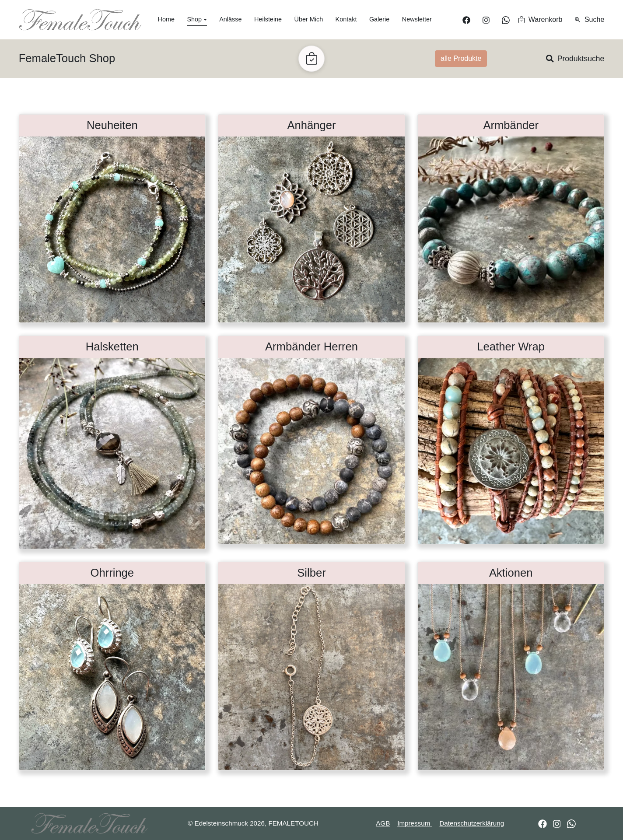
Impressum (415, 823)
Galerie (379, 19)
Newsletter (417, 19)
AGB (383, 823)
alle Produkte (461, 58)
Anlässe (230, 19)
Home (166, 19)
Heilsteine (268, 19)
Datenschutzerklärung (472, 823)
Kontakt (346, 19)
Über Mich (309, 19)
